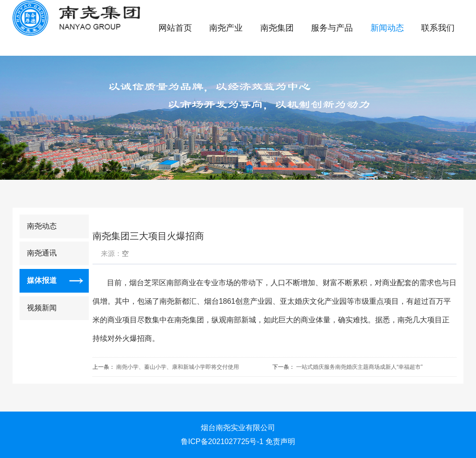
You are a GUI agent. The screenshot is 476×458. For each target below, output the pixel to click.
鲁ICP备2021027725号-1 (222, 442)
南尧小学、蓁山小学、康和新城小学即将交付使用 (178, 367)
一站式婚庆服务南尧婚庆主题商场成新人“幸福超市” (359, 367)
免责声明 (280, 442)
